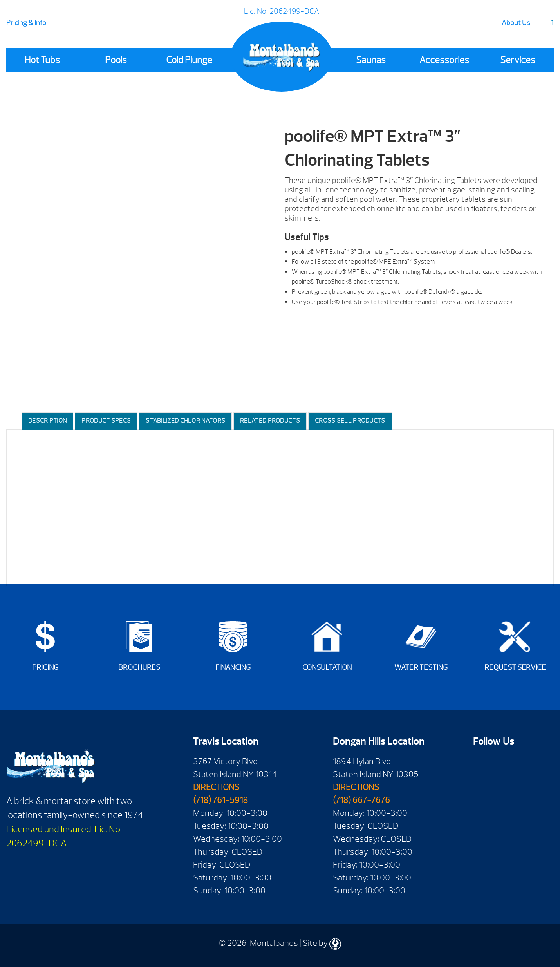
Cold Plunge (189, 60)
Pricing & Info (26, 23)
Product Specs (106, 421)
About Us (516, 23)
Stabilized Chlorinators (185, 421)
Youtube (504, 764)
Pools (116, 60)
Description (47, 421)
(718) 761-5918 (220, 800)
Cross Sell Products (350, 421)
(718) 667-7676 (361, 800)
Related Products (270, 421)
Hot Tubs (42, 60)
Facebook (482, 764)
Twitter (482, 788)
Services (518, 60)
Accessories (444, 60)
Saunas (371, 60)
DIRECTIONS (216, 787)
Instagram (504, 788)
